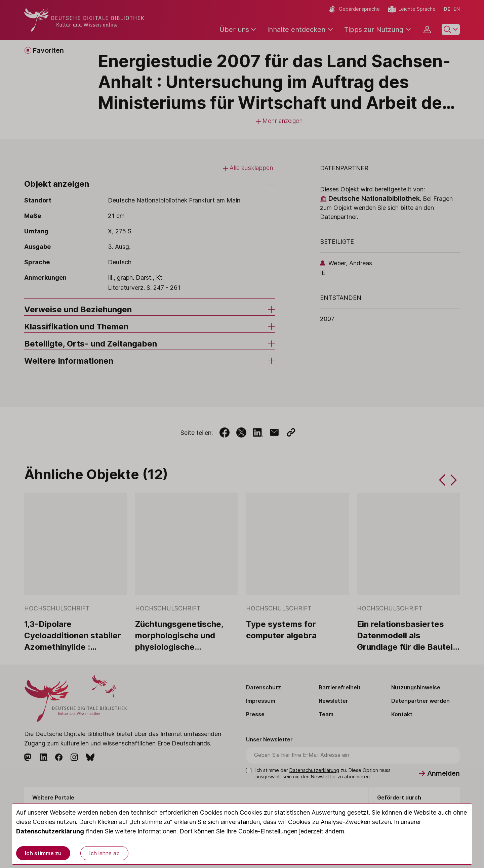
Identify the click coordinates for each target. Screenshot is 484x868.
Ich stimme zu (43, 853)
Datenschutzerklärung (50, 831)
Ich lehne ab (104, 853)
